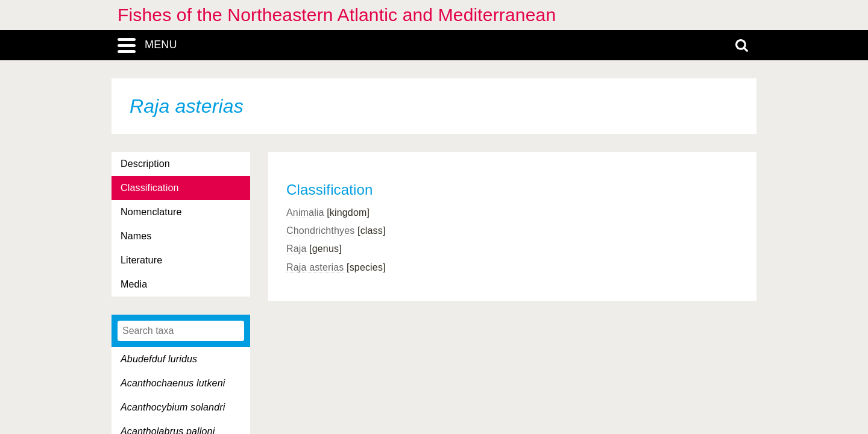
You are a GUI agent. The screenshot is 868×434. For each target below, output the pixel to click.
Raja (297, 249)
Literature (141, 260)
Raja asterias (315, 267)
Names (136, 236)
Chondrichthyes (320, 231)
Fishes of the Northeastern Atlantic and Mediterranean (337, 15)
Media (134, 284)
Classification (150, 188)
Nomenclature (151, 212)
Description (145, 164)
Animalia (305, 212)
